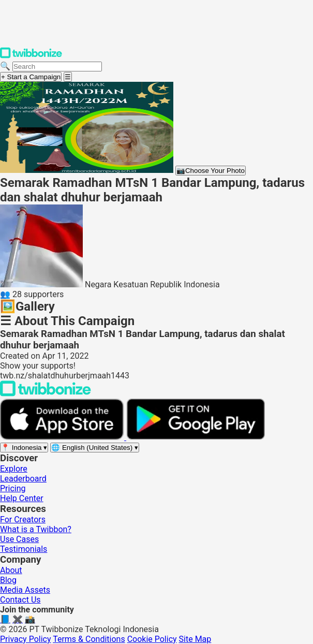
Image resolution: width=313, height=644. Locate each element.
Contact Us (20, 600)
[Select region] (24, 448)
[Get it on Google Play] (196, 437)
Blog (8, 580)
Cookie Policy (152, 639)
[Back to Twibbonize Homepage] (46, 394)
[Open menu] (68, 77)
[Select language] (95, 448)
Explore (14, 469)
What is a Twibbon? (36, 529)
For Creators (23, 519)
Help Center (22, 498)
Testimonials (24, 549)
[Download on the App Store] (63, 437)
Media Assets (25, 590)
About (11, 570)
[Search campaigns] (57, 67)
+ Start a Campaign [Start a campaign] (31, 77)
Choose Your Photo (211, 171)
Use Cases (19, 539)
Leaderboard (23, 479)
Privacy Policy (26, 639)
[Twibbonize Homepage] (31, 56)
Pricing (13, 488)
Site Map (195, 639)
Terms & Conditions (89, 639)
